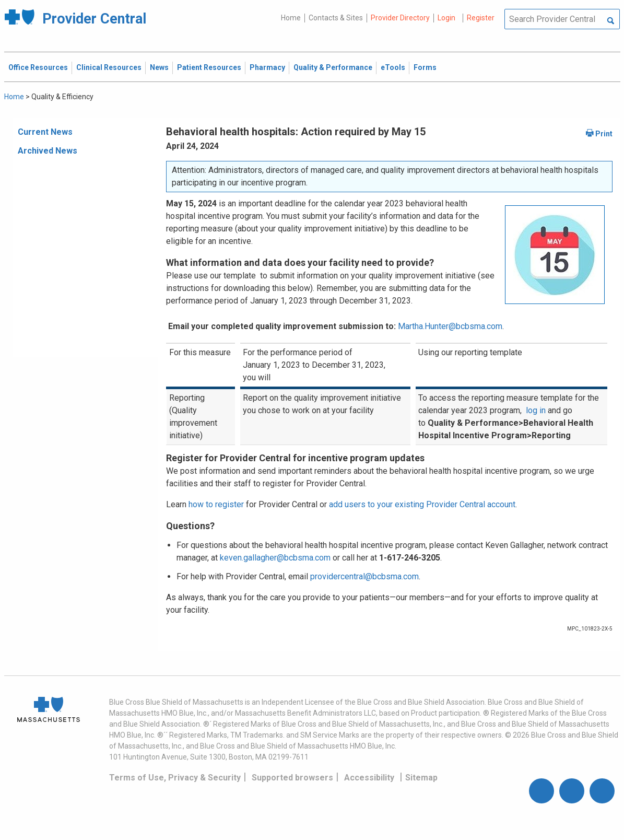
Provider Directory (400, 18)
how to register (216, 504)
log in (536, 410)
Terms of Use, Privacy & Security (175, 778)
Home (291, 18)
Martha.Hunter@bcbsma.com (450, 326)
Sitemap (421, 778)
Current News (45, 132)
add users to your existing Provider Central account (422, 504)
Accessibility (369, 778)
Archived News (48, 151)
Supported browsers (292, 778)
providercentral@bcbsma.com (364, 576)
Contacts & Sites (336, 18)
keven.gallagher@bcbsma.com (275, 558)
